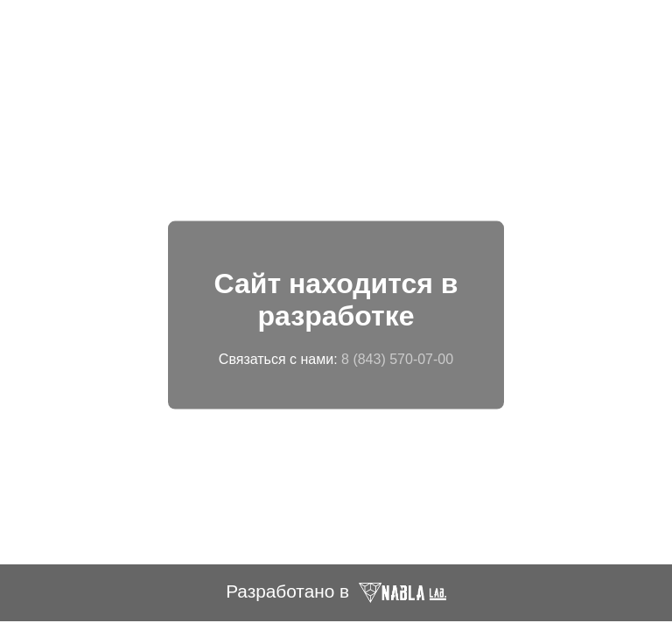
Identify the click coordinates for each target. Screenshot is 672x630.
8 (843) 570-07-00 (397, 358)
